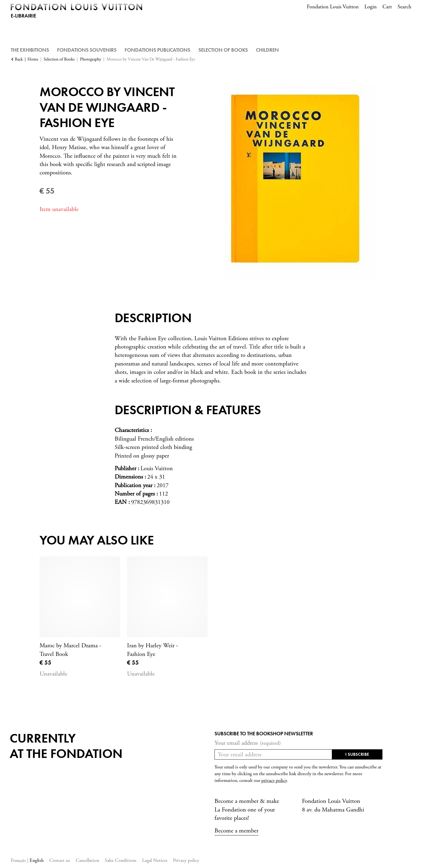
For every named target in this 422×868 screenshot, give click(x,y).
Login (371, 7)
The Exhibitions (30, 50)
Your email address (248, 743)
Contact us (60, 860)
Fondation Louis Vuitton (333, 7)
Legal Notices (155, 860)
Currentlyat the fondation (66, 746)
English (37, 860)
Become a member (236, 831)
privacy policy (274, 781)
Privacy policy (186, 860)
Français (19, 860)
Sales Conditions (121, 860)
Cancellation (87, 860)
